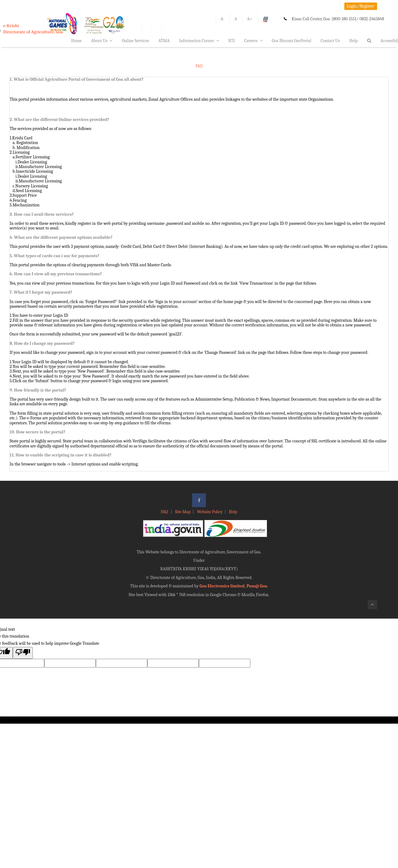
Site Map (183, 512)
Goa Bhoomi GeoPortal (292, 41)
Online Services (135, 41)
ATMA (164, 41)
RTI (232, 41)
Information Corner (199, 41)
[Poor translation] (23, 653)
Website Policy (210, 512)
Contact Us (330, 41)
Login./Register (361, 6)
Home (76, 41)
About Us (102, 41)
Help (354, 41)
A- (222, 19)
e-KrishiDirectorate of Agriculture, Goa (33, 29)
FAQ (165, 512)
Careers (253, 41)
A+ (250, 19)
